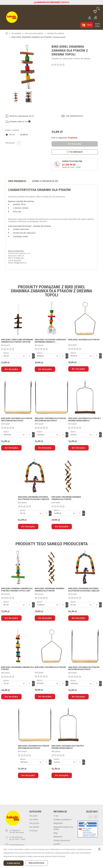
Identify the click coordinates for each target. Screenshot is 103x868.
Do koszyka (75, 144)
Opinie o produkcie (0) (45, 181)
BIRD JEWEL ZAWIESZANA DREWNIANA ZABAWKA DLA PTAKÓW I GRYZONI (17, 341)
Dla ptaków (34, 827)
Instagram (96, 817)
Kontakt (57, 844)
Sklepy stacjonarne (62, 840)
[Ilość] (30, 356)
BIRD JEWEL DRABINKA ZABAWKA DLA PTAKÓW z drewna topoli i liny (17, 590)
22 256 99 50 (69, 165)
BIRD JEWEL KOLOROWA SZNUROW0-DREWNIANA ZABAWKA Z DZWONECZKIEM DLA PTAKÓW (51, 341)
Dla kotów (34, 820)
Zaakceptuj (14, 863)
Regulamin (58, 823)
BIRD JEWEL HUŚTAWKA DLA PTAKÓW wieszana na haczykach (17, 420)
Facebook (90, 817)
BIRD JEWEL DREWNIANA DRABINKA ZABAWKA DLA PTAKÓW (66, 498)
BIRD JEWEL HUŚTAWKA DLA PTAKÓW (84, 340)
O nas (56, 816)
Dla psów (33, 816)
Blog (56, 833)
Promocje (33, 831)
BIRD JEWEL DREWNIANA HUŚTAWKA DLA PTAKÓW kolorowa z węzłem (33, 498)
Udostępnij (19, 143)
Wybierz (6, 353)
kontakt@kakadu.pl (17, 845)
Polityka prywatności (62, 820)
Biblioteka (58, 837)
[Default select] (14, 356)
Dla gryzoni (34, 823)
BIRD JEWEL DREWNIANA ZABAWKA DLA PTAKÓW (18, 668)
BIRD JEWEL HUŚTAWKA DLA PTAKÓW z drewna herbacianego (85, 420)
